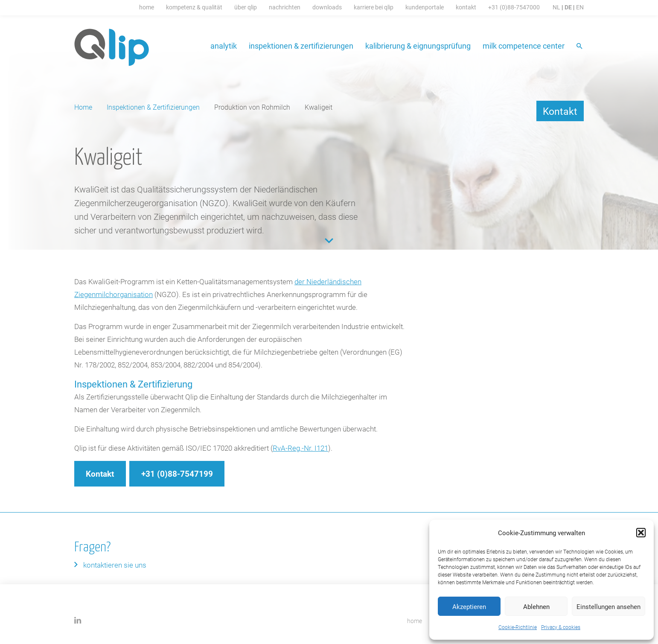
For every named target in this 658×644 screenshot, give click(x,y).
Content (329, 241)
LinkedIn (78, 620)
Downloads (327, 7)
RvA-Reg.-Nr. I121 (300, 448)
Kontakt (466, 7)
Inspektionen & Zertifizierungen (301, 46)
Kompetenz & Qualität (194, 7)
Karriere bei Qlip (374, 7)
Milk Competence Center (524, 46)
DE (568, 7)
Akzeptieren (469, 606)
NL (556, 7)
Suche (580, 47)
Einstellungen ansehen (609, 606)
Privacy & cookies (561, 627)
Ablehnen (536, 606)
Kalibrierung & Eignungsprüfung (418, 46)
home (415, 621)
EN (580, 7)
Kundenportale (425, 7)
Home (147, 7)
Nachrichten (285, 7)
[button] (641, 533)
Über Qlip (246, 7)
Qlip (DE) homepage (112, 47)
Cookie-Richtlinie (518, 627)
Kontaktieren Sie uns (115, 565)
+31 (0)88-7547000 (514, 7)
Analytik (224, 46)
